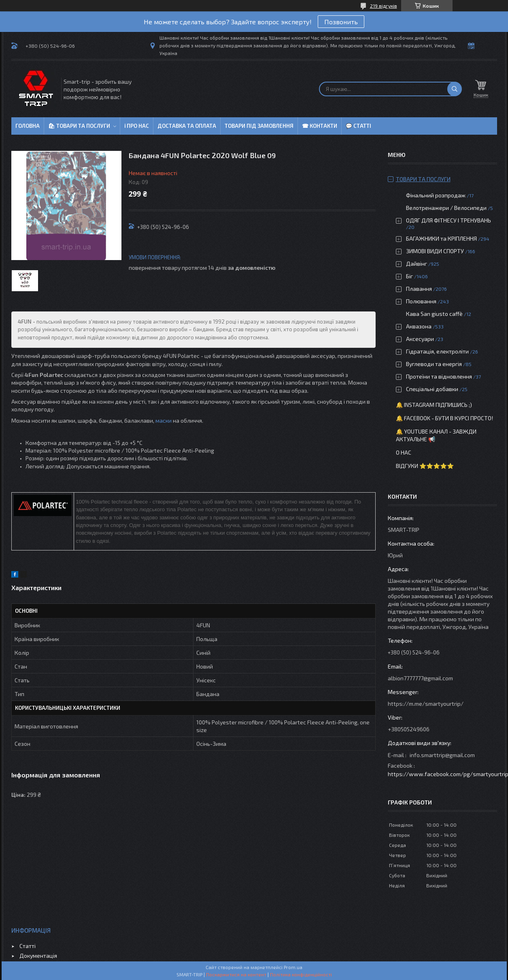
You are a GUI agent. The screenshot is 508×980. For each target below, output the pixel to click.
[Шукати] (455, 89)
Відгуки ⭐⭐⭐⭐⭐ (425, 466)
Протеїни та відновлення (439, 376)
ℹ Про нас (137, 126)
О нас (404, 452)
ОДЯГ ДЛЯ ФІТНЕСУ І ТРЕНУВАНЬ (448, 220)
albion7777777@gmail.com (420, 678)
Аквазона (419, 326)
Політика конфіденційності (301, 974)
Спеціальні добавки (432, 389)
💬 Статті (358, 126)
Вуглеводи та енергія (434, 364)
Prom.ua (293, 967)
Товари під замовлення (259, 126)
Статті (28, 946)
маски (164, 420)
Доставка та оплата (187, 126)
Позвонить (341, 22)
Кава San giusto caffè (434, 314)
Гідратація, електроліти (437, 351)
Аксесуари (420, 339)
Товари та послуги (423, 179)
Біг (409, 276)
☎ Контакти (320, 126)
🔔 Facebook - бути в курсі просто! (444, 418)
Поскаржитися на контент (236, 974)
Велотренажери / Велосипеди (446, 208)
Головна (28, 126)
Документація (38, 956)
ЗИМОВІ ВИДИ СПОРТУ (435, 251)
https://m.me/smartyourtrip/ (426, 704)
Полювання (421, 301)
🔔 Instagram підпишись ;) (434, 405)
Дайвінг (417, 264)
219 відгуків (384, 6)
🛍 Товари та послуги (79, 126)
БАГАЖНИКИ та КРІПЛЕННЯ (441, 238)
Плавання (419, 289)
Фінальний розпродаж (436, 195)
